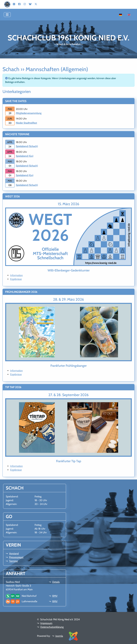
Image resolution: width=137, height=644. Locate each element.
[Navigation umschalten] (7, 15)
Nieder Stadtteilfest (26, 123)
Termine (13, 561)
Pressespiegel (16, 557)
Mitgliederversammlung (29, 113)
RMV (55, 596)
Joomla (59, 636)
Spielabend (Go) (25, 156)
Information (16, 275)
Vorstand (14, 553)
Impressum (46, 623)
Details (56, 582)
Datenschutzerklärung (52, 627)
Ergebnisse (16, 279)
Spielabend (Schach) (27, 146)
